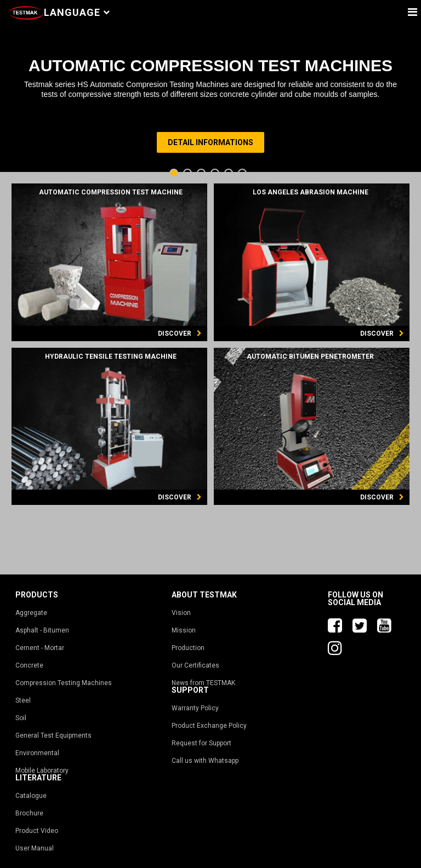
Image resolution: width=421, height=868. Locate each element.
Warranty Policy (195, 708)
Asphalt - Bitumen (42, 630)
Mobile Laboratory (42, 771)
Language (77, 12)
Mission (184, 630)
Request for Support (201, 743)
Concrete (29, 665)
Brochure (29, 813)
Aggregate (31, 613)
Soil (21, 718)
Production (188, 648)
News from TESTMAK (203, 683)
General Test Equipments (53, 735)
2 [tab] (189, 174)
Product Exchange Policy (209, 726)
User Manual (35, 848)
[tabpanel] (210, 96)
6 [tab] (244, 174)
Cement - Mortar (40, 648)
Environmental (37, 753)
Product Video (37, 831)
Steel (23, 700)
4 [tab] (216, 174)
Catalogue (31, 796)
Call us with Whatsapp (205, 761)
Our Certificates (195, 665)
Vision (181, 613)
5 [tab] (230, 174)
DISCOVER (180, 334)
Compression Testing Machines (64, 683)
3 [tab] (203, 174)
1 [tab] (175, 174)
